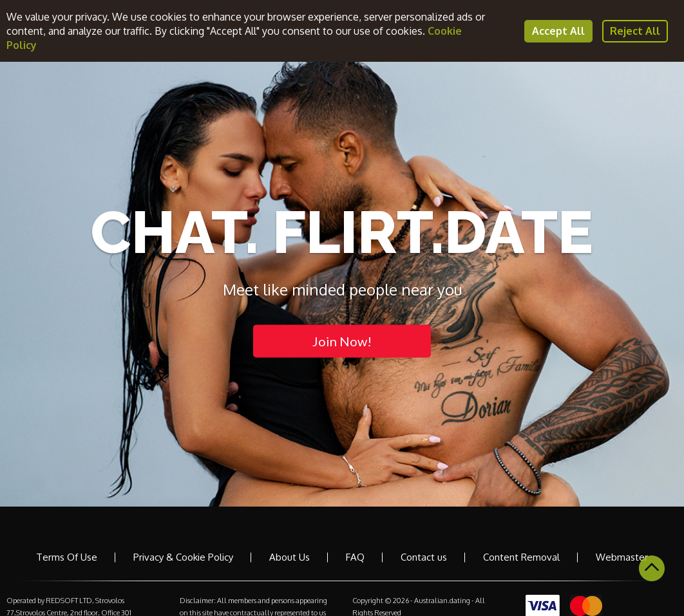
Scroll (652, 568)
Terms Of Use (67, 557)
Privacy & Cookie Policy (183, 557)
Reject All (635, 31)
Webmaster (622, 557)
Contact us (424, 557)
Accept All (558, 31)
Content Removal (521, 557)
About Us (290, 557)
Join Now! (342, 341)
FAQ (355, 557)
